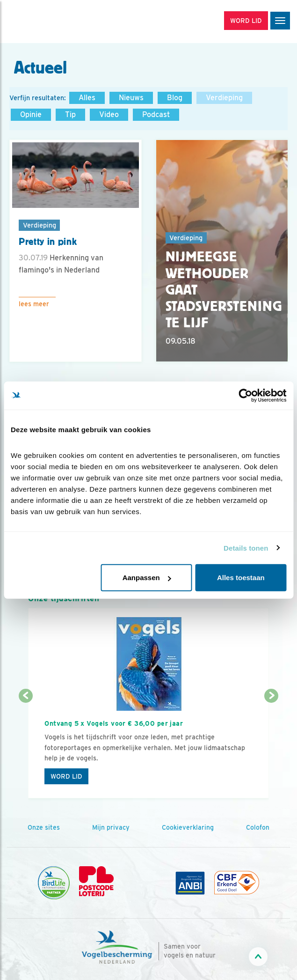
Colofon (258, 827)
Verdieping (224, 98)
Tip (70, 114)
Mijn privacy (111, 827)
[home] (47, 22)
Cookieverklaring (188, 827)
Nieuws (131, 98)
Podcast (156, 114)
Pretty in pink (48, 242)
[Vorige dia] (25, 748)
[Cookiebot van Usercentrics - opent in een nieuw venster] (245, 395)
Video (109, 114)
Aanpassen (147, 578)
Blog (175, 98)
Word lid (66, 776)
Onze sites (44, 827)
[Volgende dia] (272, 748)
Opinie (31, 114)
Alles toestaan (241, 578)
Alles (87, 98)
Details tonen (246, 548)
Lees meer (34, 304)
